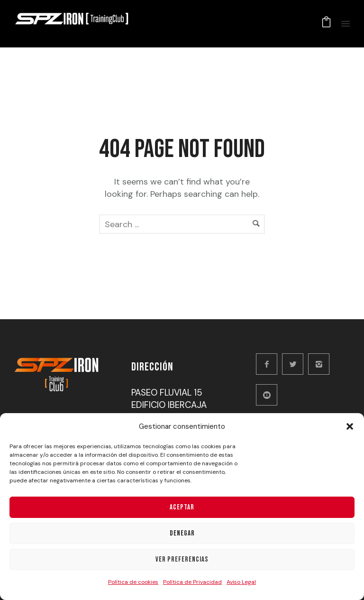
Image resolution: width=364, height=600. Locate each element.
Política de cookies (133, 582)
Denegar (182, 533)
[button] (350, 426)
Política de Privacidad (192, 582)
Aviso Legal (241, 582)
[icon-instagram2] (321, 364)
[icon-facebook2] (269, 364)
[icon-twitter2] (295, 364)
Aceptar (182, 507)
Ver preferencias (182, 559)
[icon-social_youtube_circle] (269, 395)
